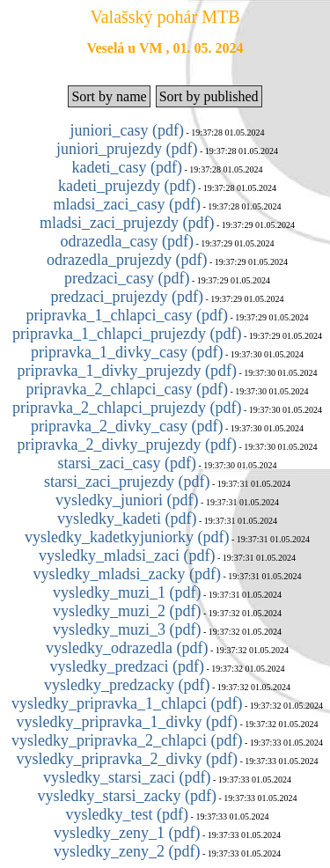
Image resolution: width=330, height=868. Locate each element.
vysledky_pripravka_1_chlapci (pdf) (127, 703)
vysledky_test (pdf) (127, 814)
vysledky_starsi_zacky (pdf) (127, 796)
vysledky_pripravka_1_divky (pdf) (127, 722)
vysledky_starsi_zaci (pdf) (127, 777)
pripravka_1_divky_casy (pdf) (127, 352)
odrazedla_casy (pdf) (127, 241)
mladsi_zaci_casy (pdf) (127, 204)
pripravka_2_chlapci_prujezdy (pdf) (127, 408)
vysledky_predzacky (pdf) (127, 685)
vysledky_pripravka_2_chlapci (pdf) (127, 740)
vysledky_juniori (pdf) (127, 500)
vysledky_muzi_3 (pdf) (127, 629)
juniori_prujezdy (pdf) (127, 149)
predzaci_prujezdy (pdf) (127, 297)
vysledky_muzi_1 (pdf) (127, 592)
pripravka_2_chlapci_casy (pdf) (127, 389)
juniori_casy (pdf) (127, 130)
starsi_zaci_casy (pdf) (127, 463)
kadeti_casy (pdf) (127, 167)
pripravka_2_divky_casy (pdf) (127, 426)
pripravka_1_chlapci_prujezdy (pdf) (127, 334)
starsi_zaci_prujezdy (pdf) (127, 482)
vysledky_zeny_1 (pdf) (127, 833)
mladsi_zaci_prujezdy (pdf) (127, 223)
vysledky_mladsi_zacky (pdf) (127, 574)
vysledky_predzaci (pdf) (127, 666)
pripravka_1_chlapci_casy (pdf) (127, 315)
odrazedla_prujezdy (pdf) (127, 260)
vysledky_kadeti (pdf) (127, 519)
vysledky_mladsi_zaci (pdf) (127, 555)
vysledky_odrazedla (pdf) (127, 648)
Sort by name (109, 96)
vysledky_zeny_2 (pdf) (127, 851)
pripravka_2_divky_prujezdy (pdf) (127, 445)
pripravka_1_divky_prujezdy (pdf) (127, 371)
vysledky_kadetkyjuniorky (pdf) (127, 537)
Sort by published (209, 96)
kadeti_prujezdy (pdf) (127, 186)
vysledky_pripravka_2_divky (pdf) (127, 759)
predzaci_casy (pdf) (127, 278)
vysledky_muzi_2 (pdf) (127, 611)
